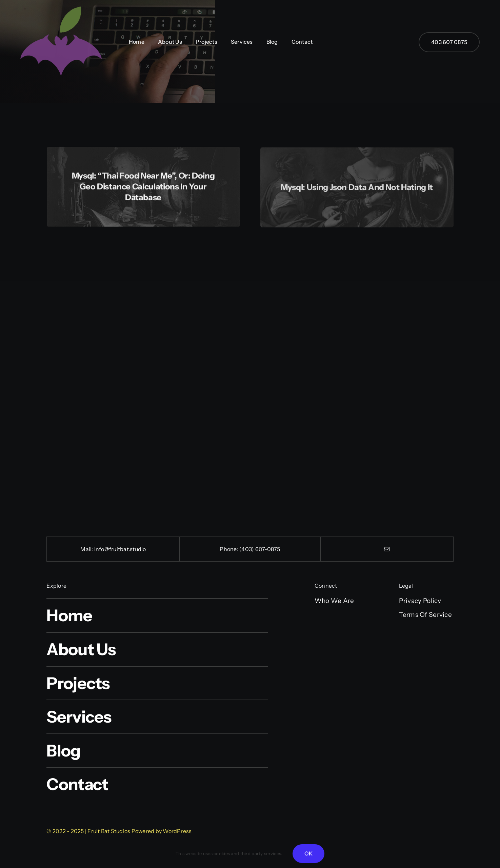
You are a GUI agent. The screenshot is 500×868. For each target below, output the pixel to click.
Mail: (87, 549)
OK (308, 853)
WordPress (177, 831)
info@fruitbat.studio (120, 549)
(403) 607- (253, 549)
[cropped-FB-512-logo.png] (61, 4)
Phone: (229, 549)
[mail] (387, 549)
